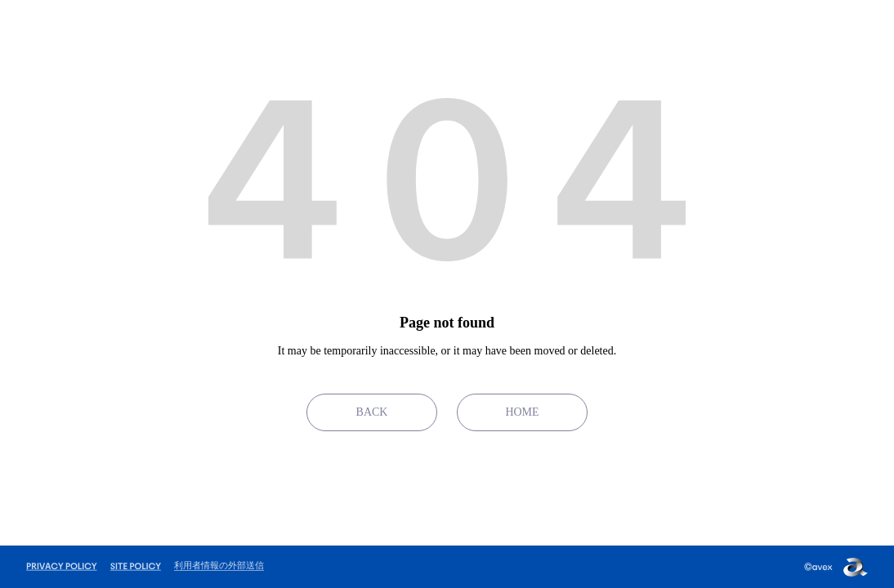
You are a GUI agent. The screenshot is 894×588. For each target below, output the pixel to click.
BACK (372, 412)
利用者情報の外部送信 (219, 565)
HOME (522, 412)
